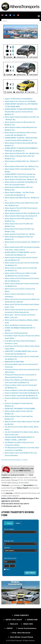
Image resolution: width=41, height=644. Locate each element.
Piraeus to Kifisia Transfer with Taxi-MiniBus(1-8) (21, 396)
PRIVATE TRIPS (28, 624)
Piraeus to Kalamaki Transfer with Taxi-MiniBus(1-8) (22, 393)
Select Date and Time (10, 558)
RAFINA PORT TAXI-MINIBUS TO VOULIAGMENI (20, 409)
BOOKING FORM (32, 620)
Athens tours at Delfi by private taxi (16, 333)
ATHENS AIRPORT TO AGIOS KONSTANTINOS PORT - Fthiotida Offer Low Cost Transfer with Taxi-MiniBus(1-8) (22, 112)
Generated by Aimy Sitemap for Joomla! (14, 460)
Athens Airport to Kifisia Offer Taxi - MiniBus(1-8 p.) (22, 166)
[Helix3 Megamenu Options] (39, 16)
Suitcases (7, 548)
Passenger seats (9, 541)
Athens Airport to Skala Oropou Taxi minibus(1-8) (21, 216)
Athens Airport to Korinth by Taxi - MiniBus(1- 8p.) (21, 179)
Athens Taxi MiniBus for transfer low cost (18, 325)
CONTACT (10, 628)
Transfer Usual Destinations (27, 628)
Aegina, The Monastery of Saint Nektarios (19, 99)
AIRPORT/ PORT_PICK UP (14, 620)
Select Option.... (10, 551)
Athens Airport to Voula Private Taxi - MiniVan (20, 234)
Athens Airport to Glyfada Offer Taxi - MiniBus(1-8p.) (22, 153)
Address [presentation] (10, 523)
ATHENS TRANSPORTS (21, 615)
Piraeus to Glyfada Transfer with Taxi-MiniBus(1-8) (21, 390)
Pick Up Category (9, 529)
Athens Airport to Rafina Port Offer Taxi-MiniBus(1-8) (22, 213)
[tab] (9, 523)
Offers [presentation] (18, 523)
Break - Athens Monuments (21, 633)
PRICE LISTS (14, 624)
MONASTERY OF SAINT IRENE (14, 362)
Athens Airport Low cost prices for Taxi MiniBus (20, 101)
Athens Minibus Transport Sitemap (21, 637)
